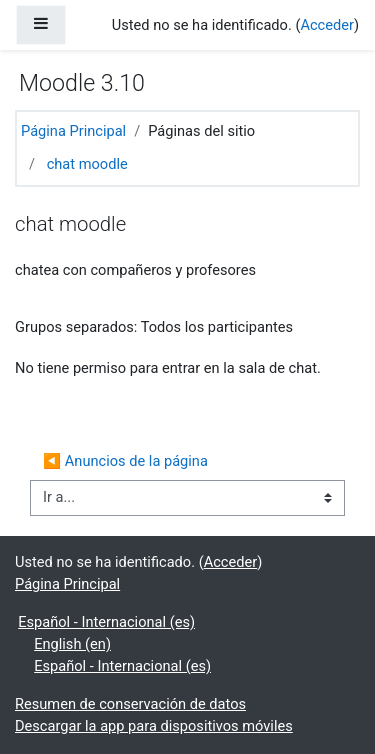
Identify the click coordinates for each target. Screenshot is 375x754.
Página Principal (73, 131)
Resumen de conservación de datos (130, 704)
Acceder (327, 25)
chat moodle (87, 164)
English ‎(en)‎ (72, 644)
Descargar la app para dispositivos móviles (154, 726)
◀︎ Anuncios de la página (125, 461)
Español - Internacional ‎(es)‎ (106, 622)
